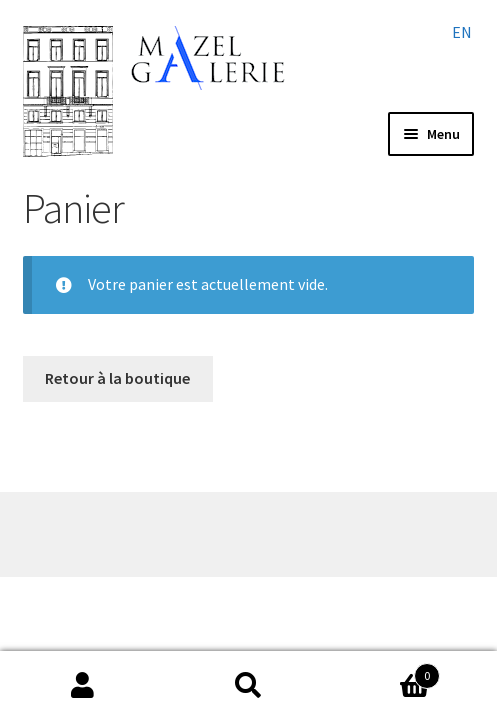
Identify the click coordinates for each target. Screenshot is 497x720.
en (462, 32)
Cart (385, 671)
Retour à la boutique (117, 378)
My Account (83, 686)
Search (249, 686)
